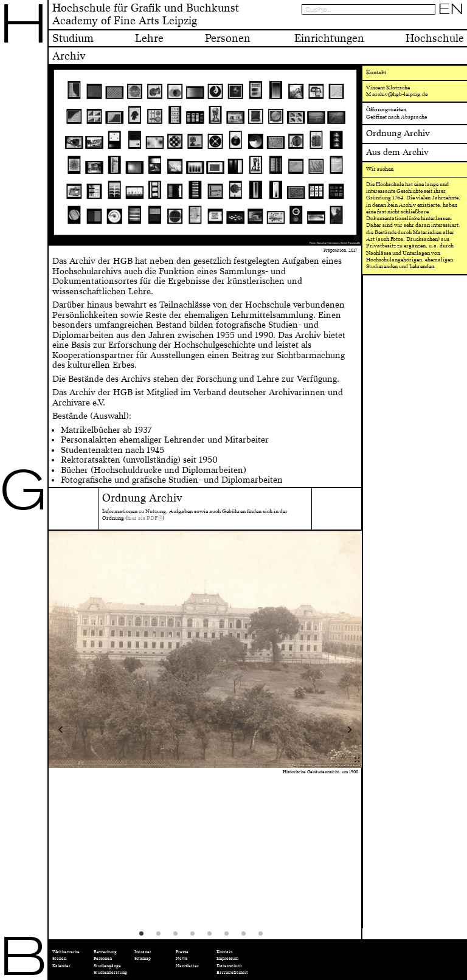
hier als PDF (142, 518)
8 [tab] (265, 937)
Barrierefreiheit (232, 972)
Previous (88, 729)
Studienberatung (110, 972)
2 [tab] (162, 937)
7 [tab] (247, 937)
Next (323, 729)
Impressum (227, 958)
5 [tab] (213, 937)
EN (451, 9)
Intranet (143, 952)
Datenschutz (229, 966)
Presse (182, 952)
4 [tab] (196, 937)
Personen (103, 958)
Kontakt (225, 952)
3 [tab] (179, 937)
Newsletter (187, 966)
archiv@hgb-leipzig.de (400, 94)
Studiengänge (107, 966)
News (182, 958)
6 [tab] (230, 937)
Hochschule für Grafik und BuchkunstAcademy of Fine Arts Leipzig (146, 15)
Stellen (59, 958)
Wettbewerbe (66, 952)
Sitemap (143, 958)
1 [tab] (145, 937)
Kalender (61, 966)
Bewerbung (105, 952)
